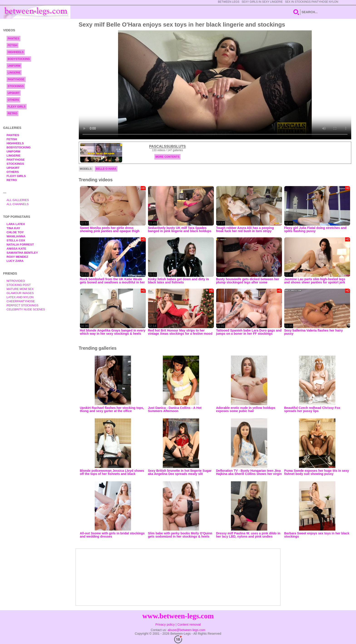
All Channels (18, 204)
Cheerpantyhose (21, 301)
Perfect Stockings (22, 305)
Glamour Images (20, 293)
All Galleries (18, 200)
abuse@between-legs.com (186, 630)
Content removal (189, 624)
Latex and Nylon (20, 297)
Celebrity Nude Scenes (26, 309)
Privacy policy (165, 624)
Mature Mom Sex (20, 289)
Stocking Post (19, 285)
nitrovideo (16, 281)
